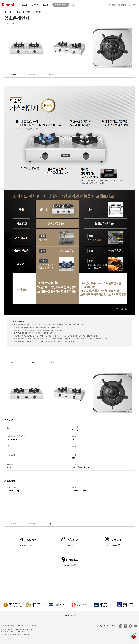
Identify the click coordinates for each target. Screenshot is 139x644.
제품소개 (24, 5)
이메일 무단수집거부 (31, 625)
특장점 (13, 74)
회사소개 (112, 5)
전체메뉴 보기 (69, 615)
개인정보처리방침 (18, 625)
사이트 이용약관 (6, 625)
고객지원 (35, 5)
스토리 (45, 5)
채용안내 (121, 5)
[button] (130, 48)
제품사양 (32, 74)
